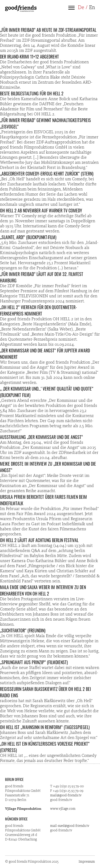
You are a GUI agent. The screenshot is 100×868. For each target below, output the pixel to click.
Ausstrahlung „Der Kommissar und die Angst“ (41, 437)
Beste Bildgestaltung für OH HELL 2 (32, 94)
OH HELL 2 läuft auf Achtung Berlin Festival (39, 540)
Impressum (87, 862)
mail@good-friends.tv (66, 795)
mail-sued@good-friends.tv (70, 826)
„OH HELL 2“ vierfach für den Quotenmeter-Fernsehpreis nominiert (38, 310)
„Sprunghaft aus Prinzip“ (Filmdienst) (34, 662)
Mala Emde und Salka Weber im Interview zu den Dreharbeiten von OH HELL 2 (43, 590)
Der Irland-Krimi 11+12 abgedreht (29, 57)
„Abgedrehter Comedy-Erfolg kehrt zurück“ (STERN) (47, 174)
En (92, 8)
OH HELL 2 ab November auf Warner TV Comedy (41, 211)
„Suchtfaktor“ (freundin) (23, 630)
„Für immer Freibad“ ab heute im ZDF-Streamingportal (48, 30)
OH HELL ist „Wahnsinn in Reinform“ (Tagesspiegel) (45, 727)
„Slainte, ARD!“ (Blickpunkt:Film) (28, 237)
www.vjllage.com (63, 809)
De (81, 8)
